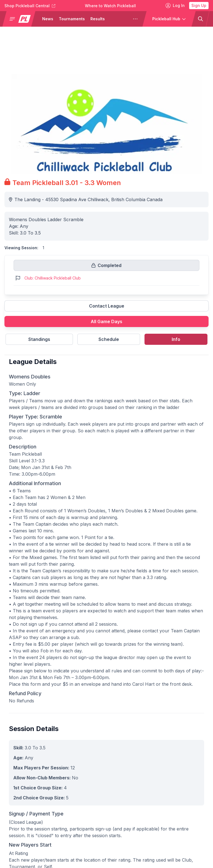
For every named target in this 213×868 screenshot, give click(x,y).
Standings (39, 339)
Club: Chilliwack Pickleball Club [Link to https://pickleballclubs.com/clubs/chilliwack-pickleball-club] (53, 278)
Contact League (107, 306)
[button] (21, 19)
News (48, 19)
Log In (175, 6)
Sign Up (199, 5)
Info (176, 339)
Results (98, 19)
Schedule (109, 339)
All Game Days (106, 321)
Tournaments (72, 19)
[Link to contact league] (106, 308)
